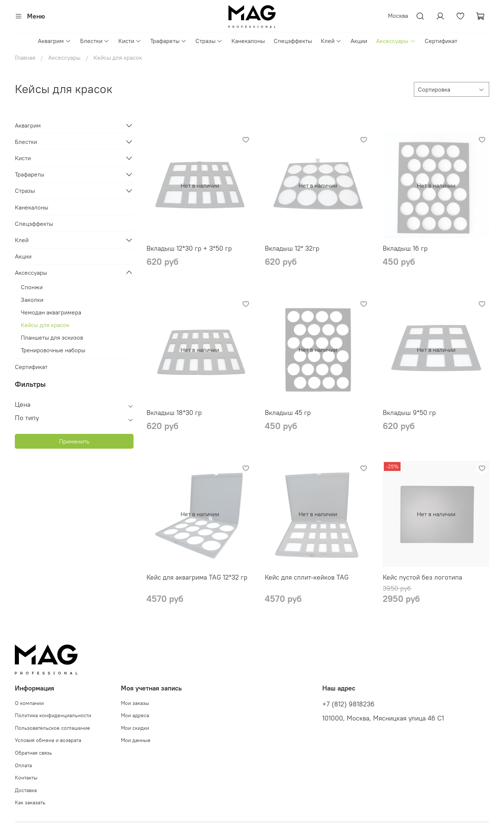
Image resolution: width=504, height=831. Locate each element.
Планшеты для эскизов (52, 337)
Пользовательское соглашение (52, 728)
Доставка (26, 790)
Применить (74, 441)
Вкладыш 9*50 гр (409, 413)
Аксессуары (396, 41)
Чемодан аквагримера (51, 312)
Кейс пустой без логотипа (422, 577)
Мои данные (136, 740)
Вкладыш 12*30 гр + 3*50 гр (189, 248)
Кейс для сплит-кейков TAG (307, 577)
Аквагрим (54, 41)
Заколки (32, 300)
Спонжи (32, 287)
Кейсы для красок (45, 325)
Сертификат (441, 41)
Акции (359, 41)
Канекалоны (248, 41)
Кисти (130, 41)
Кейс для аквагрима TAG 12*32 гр (197, 577)
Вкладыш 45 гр (288, 413)
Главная (25, 57)
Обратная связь (33, 753)
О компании (29, 703)
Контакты (26, 778)
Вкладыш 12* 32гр (292, 248)
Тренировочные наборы (53, 350)
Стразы (209, 41)
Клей (331, 41)
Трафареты (168, 41)
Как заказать (30, 802)
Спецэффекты (293, 41)
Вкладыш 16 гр (405, 248)
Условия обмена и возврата (48, 740)
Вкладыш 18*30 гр (174, 413)
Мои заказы (135, 703)
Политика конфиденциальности (53, 715)
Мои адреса (135, 715)
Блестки (95, 41)
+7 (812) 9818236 (348, 704)
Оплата (23, 765)
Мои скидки (135, 728)
